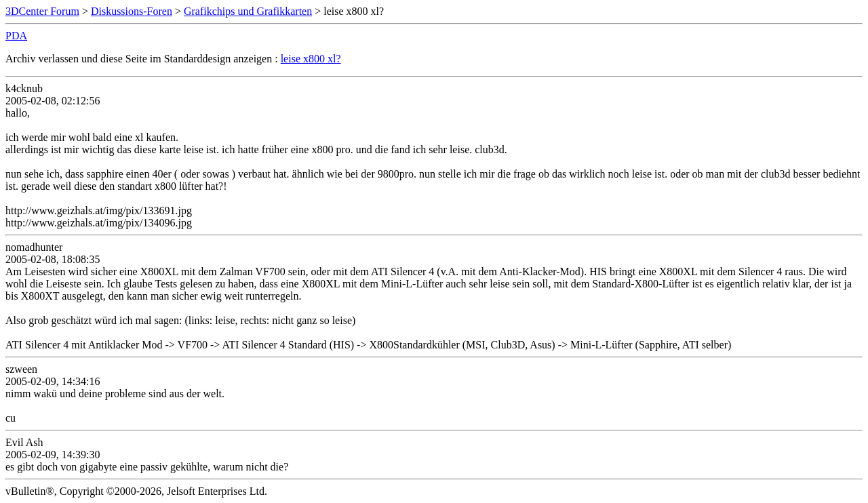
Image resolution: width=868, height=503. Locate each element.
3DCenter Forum (42, 11)
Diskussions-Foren (132, 11)
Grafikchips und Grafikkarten (248, 11)
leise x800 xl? (311, 59)
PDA (16, 36)
